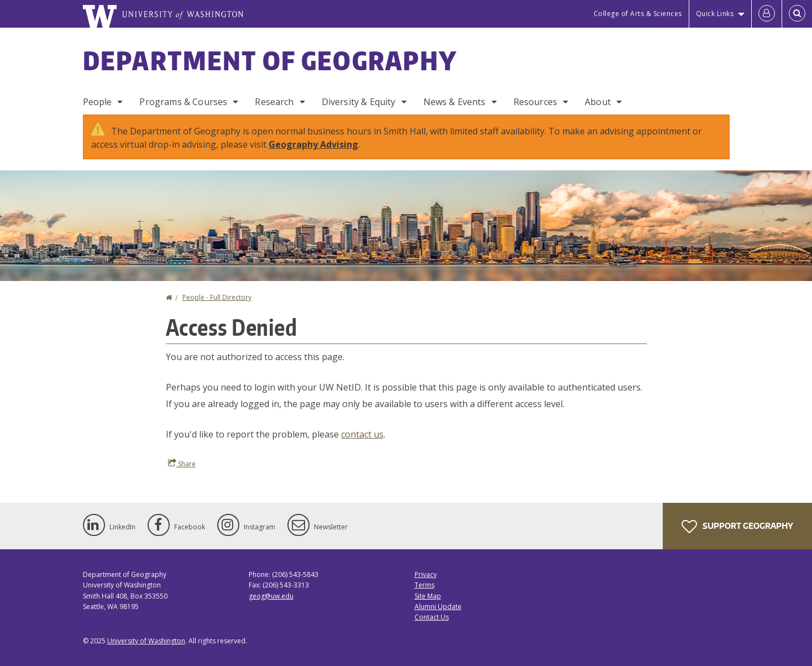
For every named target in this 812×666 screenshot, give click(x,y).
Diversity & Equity (359, 102)
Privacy (426, 574)
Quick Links (715, 14)
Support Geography (737, 527)
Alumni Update (438, 607)
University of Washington (146, 641)
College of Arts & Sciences (638, 14)
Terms (425, 585)
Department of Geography (270, 60)
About (598, 102)
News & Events (455, 102)
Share (182, 464)
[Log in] (767, 14)
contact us (362, 434)
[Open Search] (797, 14)
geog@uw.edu (271, 596)
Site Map (428, 596)
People (98, 102)
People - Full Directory (217, 297)
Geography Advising (313, 144)
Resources (535, 102)
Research (274, 102)
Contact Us (432, 617)
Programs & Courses (183, 102)
